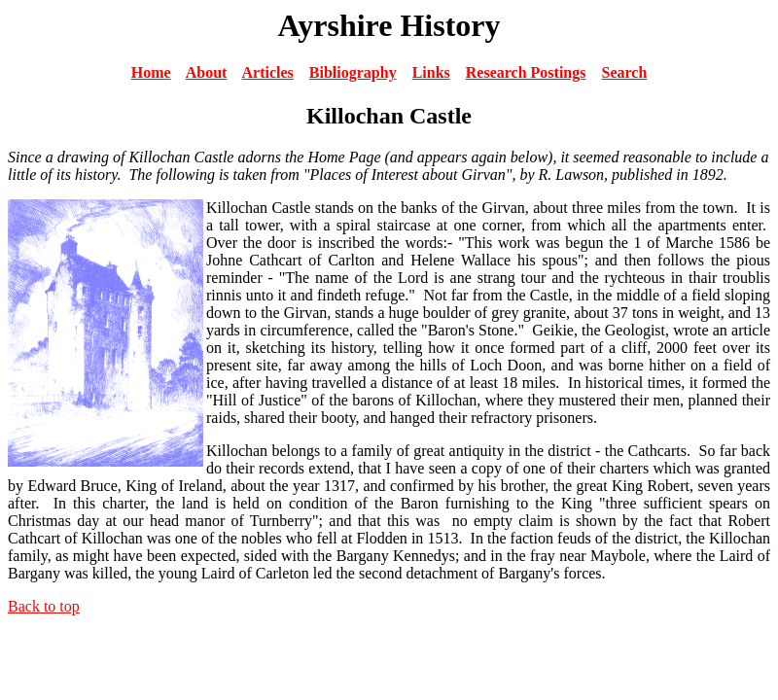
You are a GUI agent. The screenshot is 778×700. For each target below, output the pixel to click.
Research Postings (526, 72)
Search (624, 72)
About (207, 72)
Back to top (44, 606)
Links (431, 72)
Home (151, 72)
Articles (268, 72)
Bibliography (353, 72)
